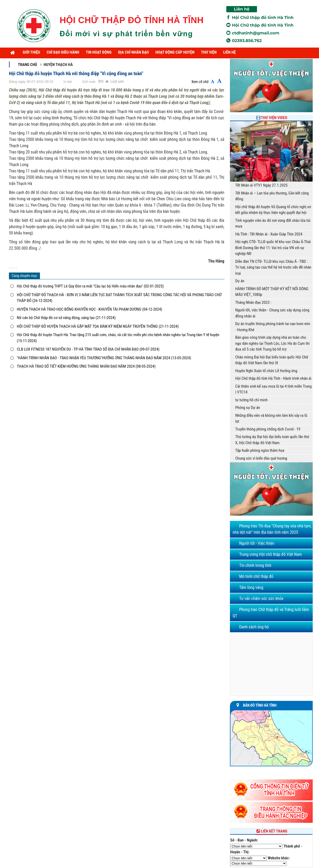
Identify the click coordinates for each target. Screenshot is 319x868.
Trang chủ (27, 65)
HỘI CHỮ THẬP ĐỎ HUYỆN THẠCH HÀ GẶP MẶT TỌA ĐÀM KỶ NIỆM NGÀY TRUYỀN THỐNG (98, 326)
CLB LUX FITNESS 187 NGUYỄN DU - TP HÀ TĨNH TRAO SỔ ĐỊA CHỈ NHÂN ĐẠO (88, 349)
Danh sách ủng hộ (254, 627)
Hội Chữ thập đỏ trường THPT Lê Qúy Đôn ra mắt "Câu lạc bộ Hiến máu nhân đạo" (90, 286)
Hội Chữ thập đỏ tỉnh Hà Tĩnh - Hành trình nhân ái (273, 378)
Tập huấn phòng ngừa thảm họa (260, 450)
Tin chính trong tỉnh (255, 565)
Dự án (240, 281)
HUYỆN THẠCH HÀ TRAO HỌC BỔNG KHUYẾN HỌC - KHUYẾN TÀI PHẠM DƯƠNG (89, 309)
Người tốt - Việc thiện (257, 543)
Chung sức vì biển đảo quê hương (261, 458)
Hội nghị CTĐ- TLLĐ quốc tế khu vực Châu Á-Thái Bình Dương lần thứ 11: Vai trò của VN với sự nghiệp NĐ (273, 248)
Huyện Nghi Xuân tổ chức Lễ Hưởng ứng (266, 371)
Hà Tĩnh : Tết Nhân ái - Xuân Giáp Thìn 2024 (269, 234)
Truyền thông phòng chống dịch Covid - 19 (268, 429)
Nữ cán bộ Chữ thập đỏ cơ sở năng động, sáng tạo (66, 318)
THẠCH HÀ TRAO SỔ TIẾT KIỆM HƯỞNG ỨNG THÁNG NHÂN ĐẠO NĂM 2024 (86, 366)
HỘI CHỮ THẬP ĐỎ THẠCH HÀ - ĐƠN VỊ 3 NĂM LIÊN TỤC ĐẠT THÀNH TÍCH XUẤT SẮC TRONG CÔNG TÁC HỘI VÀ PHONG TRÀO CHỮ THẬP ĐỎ (119, 298)
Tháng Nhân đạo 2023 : (253, 302)
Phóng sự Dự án (248, 408)
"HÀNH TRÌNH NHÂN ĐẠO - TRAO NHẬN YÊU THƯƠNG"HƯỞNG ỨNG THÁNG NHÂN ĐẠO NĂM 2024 (104, 358)
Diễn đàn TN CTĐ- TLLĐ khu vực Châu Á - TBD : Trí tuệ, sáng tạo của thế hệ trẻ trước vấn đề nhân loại (273, 267)
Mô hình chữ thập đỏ (256, 576)
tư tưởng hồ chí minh (251, 400)
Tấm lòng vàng (251, 587)
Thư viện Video (274, 118)
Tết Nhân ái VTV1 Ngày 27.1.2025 (261, 185)
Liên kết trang (271, 831)
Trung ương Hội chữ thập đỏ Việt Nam (271, 554)
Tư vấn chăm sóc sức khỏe (261, 599)
